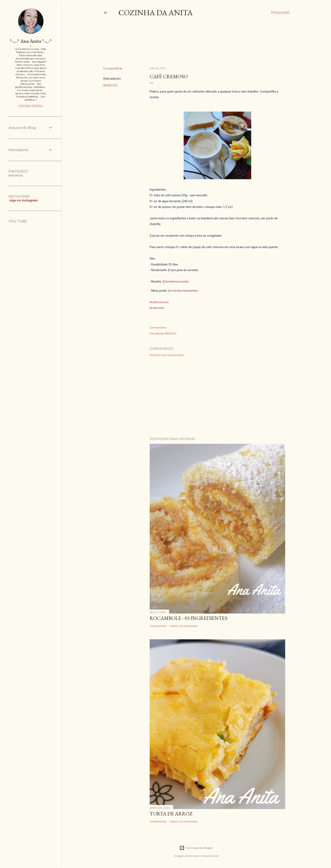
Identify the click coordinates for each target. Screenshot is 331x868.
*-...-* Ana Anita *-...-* (31, 41)
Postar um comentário (167, 355)
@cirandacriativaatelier (183, 291)
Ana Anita (16, 175)
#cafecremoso (159, 302)
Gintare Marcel (210, 856)
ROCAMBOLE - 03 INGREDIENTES (189, 618)
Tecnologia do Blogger (196, 848)
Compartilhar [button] (113, 68)
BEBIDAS (110, 85)
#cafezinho (157, 308)
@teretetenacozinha (176, 282)
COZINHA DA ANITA (156, 13)
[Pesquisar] (280, 13)
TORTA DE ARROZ (171, 814)
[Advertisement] (180, 45)
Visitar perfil (31, 106)
